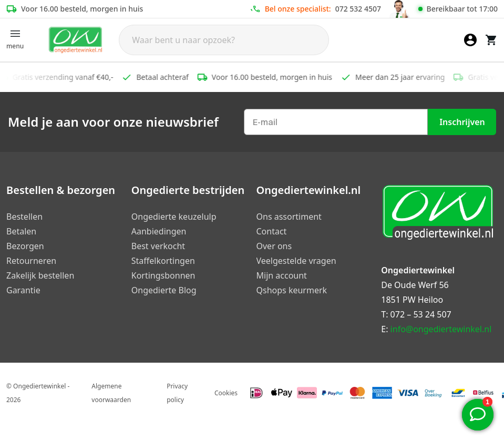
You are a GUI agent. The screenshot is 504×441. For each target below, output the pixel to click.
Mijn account (282, 275)
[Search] (224, 40)
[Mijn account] (470, 40)
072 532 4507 (358, 9)
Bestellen (24, 217)
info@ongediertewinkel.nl (441, 329)
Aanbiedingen (159, 231)
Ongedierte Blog (164, 290)
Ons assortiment (289, 217)
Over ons (274, 246)
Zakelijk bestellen (40, 275)
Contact (272, 231)
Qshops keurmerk (292, 290)
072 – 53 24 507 (421, 314)
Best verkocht (158, 246)
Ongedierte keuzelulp (174, 217)
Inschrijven (462, 122)
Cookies (226, 393)
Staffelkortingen (163, 261)
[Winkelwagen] (491, 40)
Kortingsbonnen (163, 275)
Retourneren (31, 261)
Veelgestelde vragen (296, 261)
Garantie (23, 290)
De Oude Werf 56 (415, 285)
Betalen (21, 231)
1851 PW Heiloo (412, 300)
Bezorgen (25, 246)
